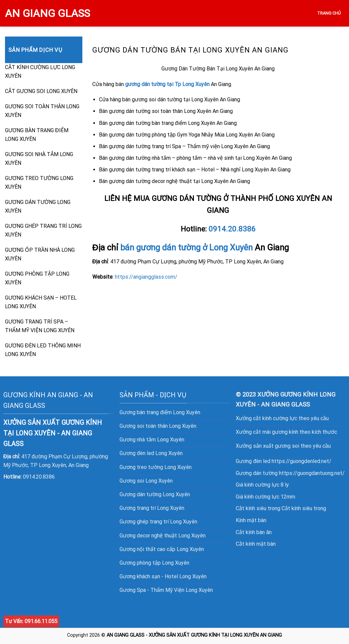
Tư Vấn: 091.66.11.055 (31, 621)
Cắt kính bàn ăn (254, 532)
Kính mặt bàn (251, 520)
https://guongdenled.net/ (302, 461)
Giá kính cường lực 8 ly (262, 485)
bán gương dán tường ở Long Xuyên (187, 247)
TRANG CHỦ (329, 13)
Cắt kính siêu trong (304, 508)
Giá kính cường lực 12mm (265, 497)
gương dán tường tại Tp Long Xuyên (167, 84)
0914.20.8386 (232, 229)
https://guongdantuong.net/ (312, 473)
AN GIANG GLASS (47, 13)
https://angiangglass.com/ (146, 277)
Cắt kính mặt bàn (256, 544)
